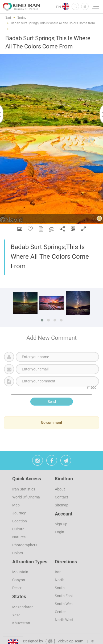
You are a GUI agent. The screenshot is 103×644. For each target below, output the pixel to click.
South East (64, 596)
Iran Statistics (24, 489)
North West (64, 620)
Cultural (19, 529)
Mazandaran (23, 607)
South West (64, 604)
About (60, 489)
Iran (58, 572)
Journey (19, 513)
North (60, 580)
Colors (18, 553)
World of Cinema (26, 497)
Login (59, 532)
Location (20, 521)
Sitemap (62, 505)
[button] (85, 6)
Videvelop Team (64, 641)
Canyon (19, 580)
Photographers (25, 545)
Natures (19, 537)
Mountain (20, 572)
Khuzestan (21, 623)
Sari (8, 18)
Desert (18, 588)
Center (60, 612)
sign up (61, 524)
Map (16, 505)
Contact (61, 497)
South (60, 588)
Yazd (16, 615)
